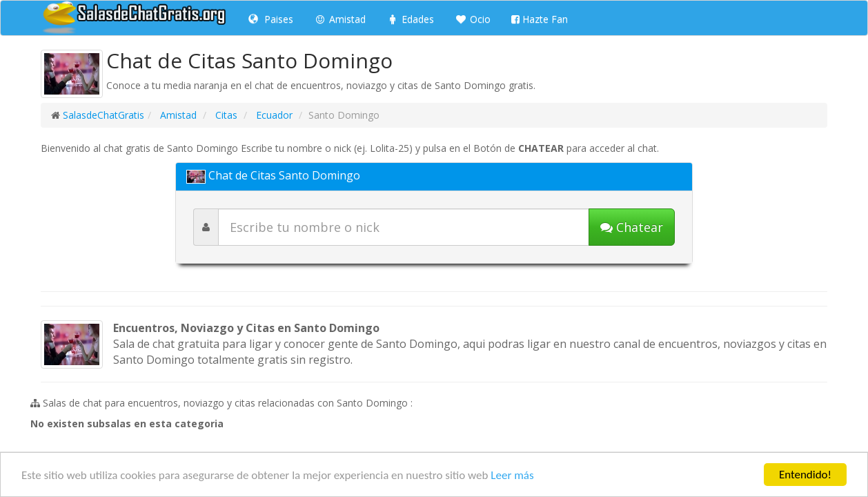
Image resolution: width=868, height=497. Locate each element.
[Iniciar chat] (632, 227)
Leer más (512, 477)
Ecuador (273, 115)
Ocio (473, 19)
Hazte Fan (540, 19)
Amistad (340, 19)
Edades (410, 19)
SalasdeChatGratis (103, 115)
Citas (225, 115)
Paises (271, 19)
